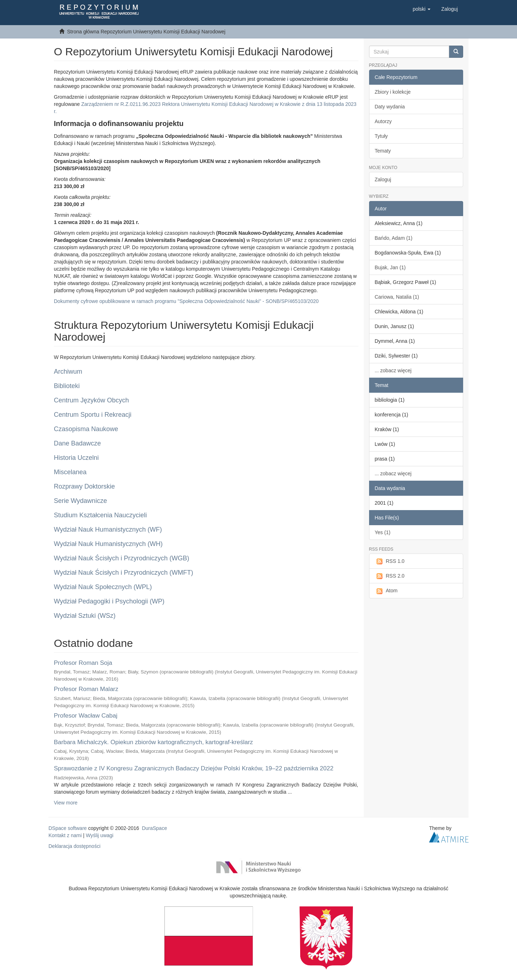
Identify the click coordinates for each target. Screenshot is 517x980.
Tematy (383, 151)
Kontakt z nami (65, 835)
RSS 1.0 (390, 561)
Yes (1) (383, 532)
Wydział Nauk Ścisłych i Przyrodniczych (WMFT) (124, 573)
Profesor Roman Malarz (86, 689)
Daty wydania (390, 107)
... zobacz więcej (393, 370)
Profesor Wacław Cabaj (86, 716)
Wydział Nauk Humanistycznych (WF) (108, 529)
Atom (386, 591)
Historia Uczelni (76, 458)
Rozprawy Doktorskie (84, 486)
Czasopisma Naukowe (86, 429)
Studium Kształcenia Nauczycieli (100, 515)
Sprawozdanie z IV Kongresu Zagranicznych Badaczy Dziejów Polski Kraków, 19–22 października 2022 (194, 768)
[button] (421, 9)
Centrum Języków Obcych (91, 400)
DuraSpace (154, 828)
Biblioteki (67, 386)
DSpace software (68, 828)
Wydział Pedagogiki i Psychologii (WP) (109, 601)
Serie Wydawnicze (80, 501)
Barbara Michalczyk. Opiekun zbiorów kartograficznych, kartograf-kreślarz (153, 742)
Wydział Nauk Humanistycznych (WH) (108, 544)
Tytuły (381, 136)
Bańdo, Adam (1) (394, 238)
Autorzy (383, 121)
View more (66, 803)
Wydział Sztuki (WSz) (85, 616)
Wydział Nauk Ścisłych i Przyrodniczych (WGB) (122, 558)
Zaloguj (383, 179)
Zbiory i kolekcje (393, 92)
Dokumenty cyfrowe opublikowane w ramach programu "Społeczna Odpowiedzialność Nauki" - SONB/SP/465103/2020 (186, 301)
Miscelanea (70, 472)
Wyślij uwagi (100, 835)
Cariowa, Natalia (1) (397, 297)
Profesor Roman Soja (83, 663)
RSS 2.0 (390, 576)
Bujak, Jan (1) (390, 267)
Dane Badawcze (77, 443)
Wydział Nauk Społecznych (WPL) (103, 587)
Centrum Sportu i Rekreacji (93, 415)
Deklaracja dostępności (74, 846)
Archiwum (68, 372)
